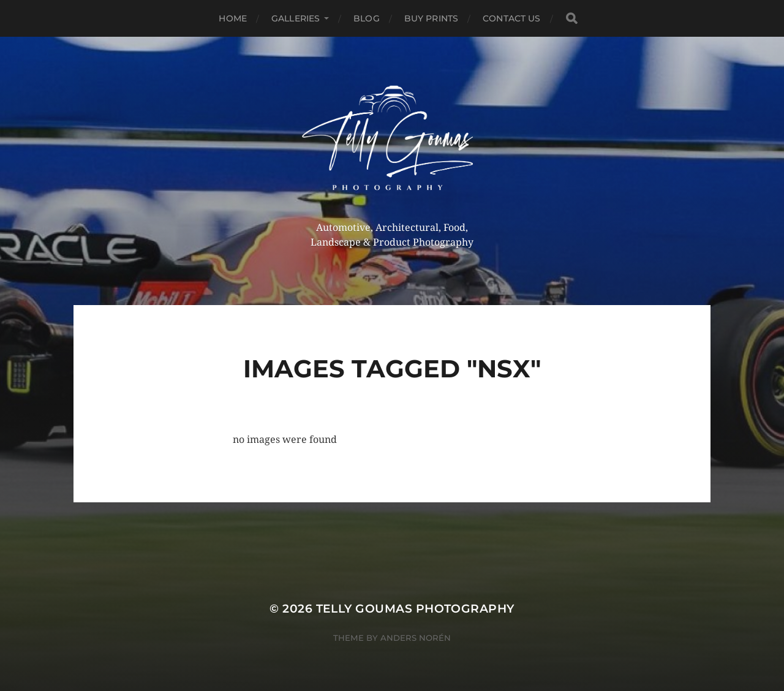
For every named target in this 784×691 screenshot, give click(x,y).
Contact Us (511, 18)
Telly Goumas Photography (415, 609)
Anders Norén (416, 638)
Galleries (296, 18)
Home (233, 18)
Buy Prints (431, 18)
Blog (367, 18)
